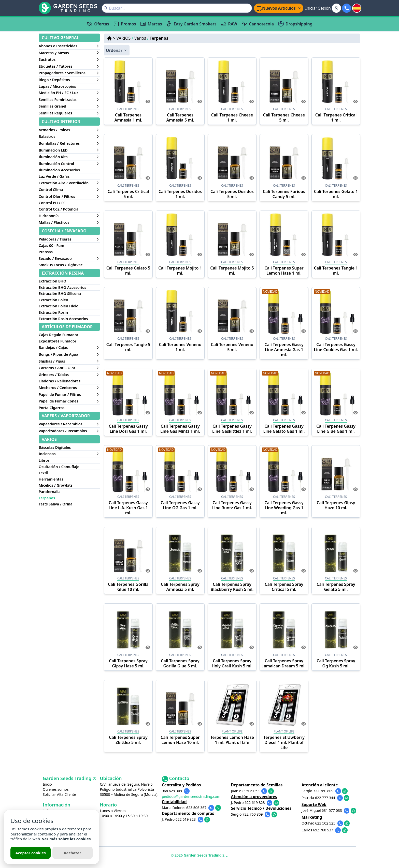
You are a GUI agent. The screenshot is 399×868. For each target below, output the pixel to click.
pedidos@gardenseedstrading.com (196, 796)
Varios (141, 38)
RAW (229, 24)
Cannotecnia (258, 24)
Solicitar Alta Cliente (59, 794)
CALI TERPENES (128, 109)
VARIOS (125, 38)
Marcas (151, 24)
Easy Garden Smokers (191, 24)
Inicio (47, 784)
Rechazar (73, 853)
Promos (125, 24)
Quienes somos (56, 789)
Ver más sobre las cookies (66, 839)
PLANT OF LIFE (232, 731)
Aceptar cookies (30, 853)
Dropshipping (295, 24)
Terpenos (159, 38)
